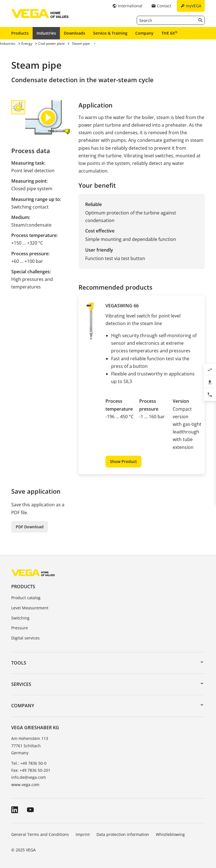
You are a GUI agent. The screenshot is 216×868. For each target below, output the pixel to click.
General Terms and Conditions (40, 834)
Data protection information (123, 834)
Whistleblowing (170, 834)
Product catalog (26, 598)
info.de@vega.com (29, 777)
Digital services (25, 638)
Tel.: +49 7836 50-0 (29, 763)
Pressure (20, 628)
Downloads (75, 33)
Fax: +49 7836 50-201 (31, 770)
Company (144, 33)
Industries (46, 33)
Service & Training (110, 33)
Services (21, 684)
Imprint (83, 834)
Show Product (123, 461)
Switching (20, 618)
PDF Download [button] (30, 527)
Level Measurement (30, 608)
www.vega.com (25, 785)
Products (20, 33)
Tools (19, 663)
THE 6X (169, 33)
